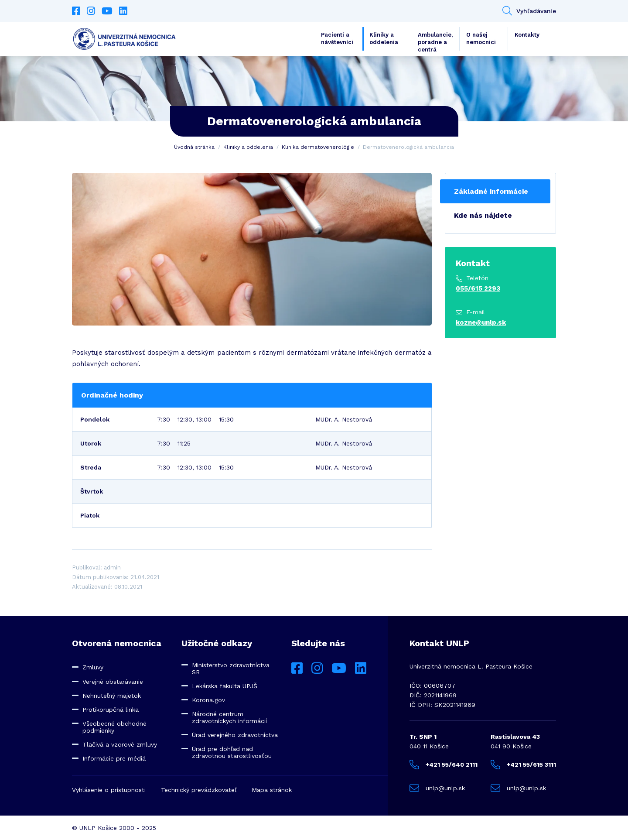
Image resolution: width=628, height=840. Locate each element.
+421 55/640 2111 (444, 765)
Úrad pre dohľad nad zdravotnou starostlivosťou (232, 752)
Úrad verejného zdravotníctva (235, 735)
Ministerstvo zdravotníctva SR (231, 669)
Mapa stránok (272, 790)
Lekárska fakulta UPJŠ (225, 686)
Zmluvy (93, 667)
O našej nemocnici (481, 38)
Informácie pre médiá (114, 758)
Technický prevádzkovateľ (199, 790)
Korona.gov (208, 700)
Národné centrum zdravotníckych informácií (229, 717)
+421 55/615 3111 (523, 765)
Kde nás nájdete (483, 215)
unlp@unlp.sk (437, 788)
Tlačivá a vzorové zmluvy (120, 744)
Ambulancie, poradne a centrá (435, 41)
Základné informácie (491, 191)
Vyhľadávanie (529, 11)
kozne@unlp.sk (481, 322)
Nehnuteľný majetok (112, 696)
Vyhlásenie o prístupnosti (109, 790)
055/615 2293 (478, 288)
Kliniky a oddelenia (384, 38)
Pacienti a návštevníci (337, 38)
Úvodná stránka (194, 147)
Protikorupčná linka (111, 710)
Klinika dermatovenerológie (318, 147)
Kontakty (527, 35)
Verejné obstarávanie (113, 682)
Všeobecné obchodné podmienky (114, 727)
